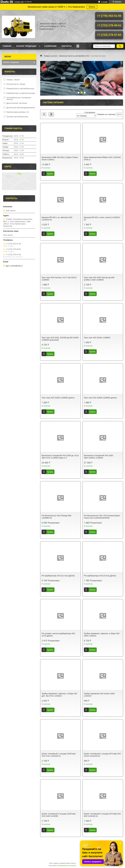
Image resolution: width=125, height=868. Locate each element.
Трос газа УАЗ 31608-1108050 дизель (100, 398)
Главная (7, 46)
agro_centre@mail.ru (14, 266)
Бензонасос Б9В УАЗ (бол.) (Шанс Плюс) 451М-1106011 (60, 158)
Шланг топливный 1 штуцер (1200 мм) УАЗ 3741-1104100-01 (58, 755)
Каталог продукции (26, 46)
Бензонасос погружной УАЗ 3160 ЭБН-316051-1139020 (98, 457)
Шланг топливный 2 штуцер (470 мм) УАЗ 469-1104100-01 (102, 815)
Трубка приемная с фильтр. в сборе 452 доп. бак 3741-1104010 (59, 695)
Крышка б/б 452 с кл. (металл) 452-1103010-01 (57, 218)
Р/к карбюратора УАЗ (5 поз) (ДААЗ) (100, 576)
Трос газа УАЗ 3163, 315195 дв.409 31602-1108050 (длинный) (60, 339)
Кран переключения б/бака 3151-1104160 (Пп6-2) (102, 158)
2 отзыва (104, 2)
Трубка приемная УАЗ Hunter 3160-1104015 (99, 695)
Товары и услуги (51, 56)
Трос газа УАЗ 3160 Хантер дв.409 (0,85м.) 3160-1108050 (99, 279)
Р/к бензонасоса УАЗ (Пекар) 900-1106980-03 (57, 517)
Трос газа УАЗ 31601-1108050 (97, 338)
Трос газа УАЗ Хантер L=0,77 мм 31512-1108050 (59, 279)
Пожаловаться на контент (67, 866)
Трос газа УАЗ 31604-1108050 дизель (58, 398)
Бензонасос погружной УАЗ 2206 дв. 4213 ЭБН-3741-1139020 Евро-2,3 (60, 457)
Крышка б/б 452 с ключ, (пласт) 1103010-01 (102, 218)
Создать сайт (19, 2)
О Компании (50, 46)
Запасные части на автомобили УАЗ (74, 56)
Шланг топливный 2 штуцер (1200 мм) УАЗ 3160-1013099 (58, 815)
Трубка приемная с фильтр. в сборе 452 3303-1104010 (102, 635)
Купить (92, 7)
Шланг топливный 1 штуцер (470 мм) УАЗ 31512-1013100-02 (102, 755)
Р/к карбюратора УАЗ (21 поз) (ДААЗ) (58, 576)
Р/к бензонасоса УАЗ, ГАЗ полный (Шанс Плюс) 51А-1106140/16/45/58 (102, 517)
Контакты (67, 46)
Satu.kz (73, 863)
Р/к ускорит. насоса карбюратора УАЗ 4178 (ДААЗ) (58, 635)
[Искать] (120, 46)
